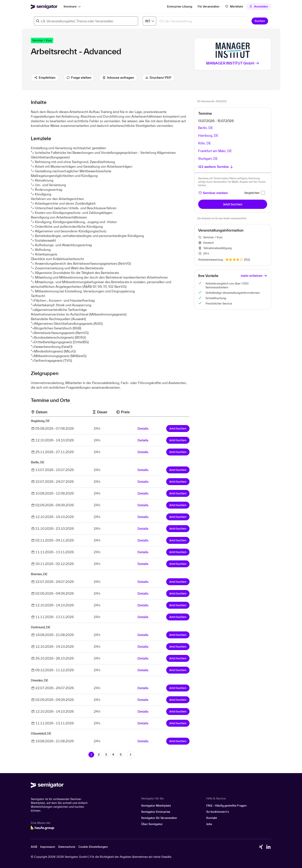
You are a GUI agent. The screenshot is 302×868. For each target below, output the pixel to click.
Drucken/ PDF (158, 77)
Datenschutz (67, 847)
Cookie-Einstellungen (93, 847)
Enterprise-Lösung (180, 6)
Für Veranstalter (209, 6)
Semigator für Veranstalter (159, 818)
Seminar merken (213, 193)
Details (143, 428)
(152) (238, 260)
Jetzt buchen (178, 428)
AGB (34, 847)
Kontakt (212, 818)
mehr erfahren (254, 276)
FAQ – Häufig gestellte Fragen (226, 806)
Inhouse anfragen (118, 77)
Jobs (209, 824)
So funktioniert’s (218, 812)
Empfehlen (45, 77)
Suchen (260, 21)
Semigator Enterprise (156, 812)
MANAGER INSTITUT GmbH (233, 63)
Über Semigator (152, 824)
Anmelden (259, 6)
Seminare (70, 6)
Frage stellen (79, 77)
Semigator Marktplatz (156, 806)
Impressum (48, 847)
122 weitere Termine (216, 167)
